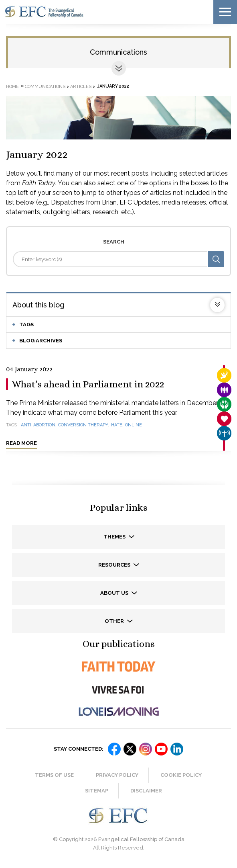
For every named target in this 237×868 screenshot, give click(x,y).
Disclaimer (146, 791)
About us (115, 593)
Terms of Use (54, 775)
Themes (115, 537)
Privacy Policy (117, 775)
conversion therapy (83, 425)
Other (115, 621)
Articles (81, 86)
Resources (115, 565)
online (134, 425)
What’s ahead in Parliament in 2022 (88, 384)
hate (117, 425)
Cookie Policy (181, 775)
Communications (118, 52)
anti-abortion (38, 425)
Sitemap (97, 791)
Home (12, 86)
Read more (21, 443)
